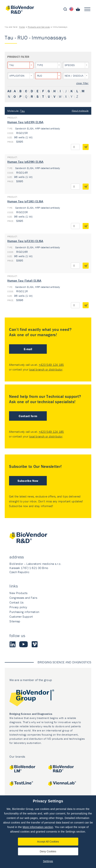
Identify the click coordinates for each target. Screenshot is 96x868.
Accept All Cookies (48, 842)
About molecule (80, 111)
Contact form (28, 416)
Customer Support (21, 617)
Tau (22, 111)
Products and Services (39, 27)
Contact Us (16, 602)
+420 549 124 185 (51, 365)
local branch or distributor (46, 369)
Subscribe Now (28, 481)
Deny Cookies (48, 851)
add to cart (86, 147)
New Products (18, 593)
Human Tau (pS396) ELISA (25, 162)
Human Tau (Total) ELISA (24, 281)
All (9, 91)
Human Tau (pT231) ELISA (25, 241)
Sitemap (15, 621)
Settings (48, 861)
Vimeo (35, 644)
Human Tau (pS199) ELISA (25, 122)
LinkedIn (12, 644)
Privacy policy (18, 607)
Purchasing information (24, 612)
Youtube (23, 644)
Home (22, 27)
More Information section (38, 827)
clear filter (82, 83)
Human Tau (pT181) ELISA (25, 201)
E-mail (28, 349)
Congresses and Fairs (23, 598)
